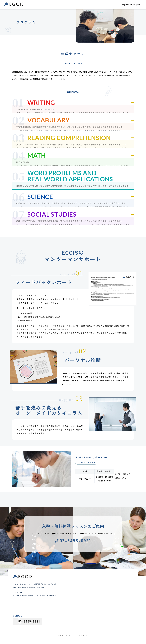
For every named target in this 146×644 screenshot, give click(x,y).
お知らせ (102, 590)
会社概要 (83, 593)
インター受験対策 (64, 599)
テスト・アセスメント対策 (109, 584)
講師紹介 (83, 596)
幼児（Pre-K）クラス (65, 587)
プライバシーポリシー (124, 628)
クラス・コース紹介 (84, 7)
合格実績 (70, 7)
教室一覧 (99, 7)
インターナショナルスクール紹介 (112, 587)
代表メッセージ (86, 590)
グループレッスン (64, 605)
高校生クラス (62, 596)
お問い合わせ (136, 7)
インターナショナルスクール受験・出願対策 (116, 594)
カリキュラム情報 (106, 600)
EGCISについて (111, 7)
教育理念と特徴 (86, 587)
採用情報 (103, 605)
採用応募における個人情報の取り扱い (98, 628)
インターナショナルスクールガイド (112, 597)
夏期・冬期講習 (63, 602)
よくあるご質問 (86, 599)
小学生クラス (62, 590)
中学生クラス (62, 593)
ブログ (124, 7)
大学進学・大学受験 (106, 581)
